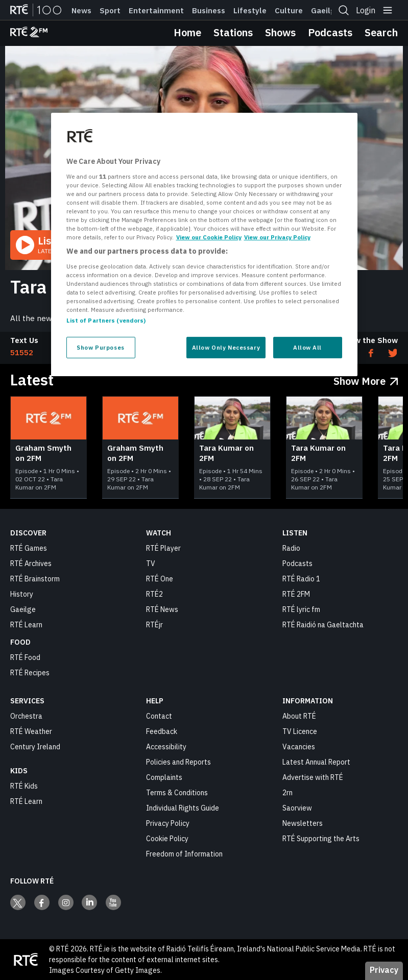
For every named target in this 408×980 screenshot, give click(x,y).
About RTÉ (299, 716)
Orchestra (26, 716)
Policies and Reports (178, 762)
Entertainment (156, 11)
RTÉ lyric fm (301, 609)
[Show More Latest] (366, 379)
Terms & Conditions (177, 793)
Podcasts (330, 32)
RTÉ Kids (24, 786)
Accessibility (166, 747)
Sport (110, 11)
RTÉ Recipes (30, 673)
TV (151, 563)
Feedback (162, 731)
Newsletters (303, 823)
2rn (287, 793)
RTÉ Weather (31, 731)
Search (381, 32)
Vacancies (299, 747)
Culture (289, 11)
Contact (159, 716)
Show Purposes (100, 347)
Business (209, 11)
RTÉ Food (25, 657)
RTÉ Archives (31, 563)
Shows (280, 32)
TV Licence (300, 731)
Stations (233, 32)
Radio (291, 548)
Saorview (297, 808)
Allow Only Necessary (226, 347)
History (22, 594)
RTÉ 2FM (296, 594)
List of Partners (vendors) (106, 320)
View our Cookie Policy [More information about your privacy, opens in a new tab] (209, 237)
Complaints (164, 777)
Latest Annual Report (316, 762)
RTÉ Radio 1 (301, 579)
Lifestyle (250, 11)
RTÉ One (160, 579)
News (81, 11)
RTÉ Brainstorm (35, 579)
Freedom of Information (184, 854)
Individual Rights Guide (183, 808)
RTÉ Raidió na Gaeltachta (323, 625)
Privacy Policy (168, 823)
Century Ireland (35, 747)
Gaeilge (325, 11)
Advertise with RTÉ (313, 777)
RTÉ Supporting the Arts (321, 839)
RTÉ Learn (26, 625)
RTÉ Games (29, 548)
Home (187, 32)
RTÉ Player (163, 548)
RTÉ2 (154, 594)
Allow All (307, 347)
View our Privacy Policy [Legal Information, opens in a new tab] (277, 237)
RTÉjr (154, 625)
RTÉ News (162, 609)
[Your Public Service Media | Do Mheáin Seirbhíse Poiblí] (26, 960)
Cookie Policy (167, 839)
